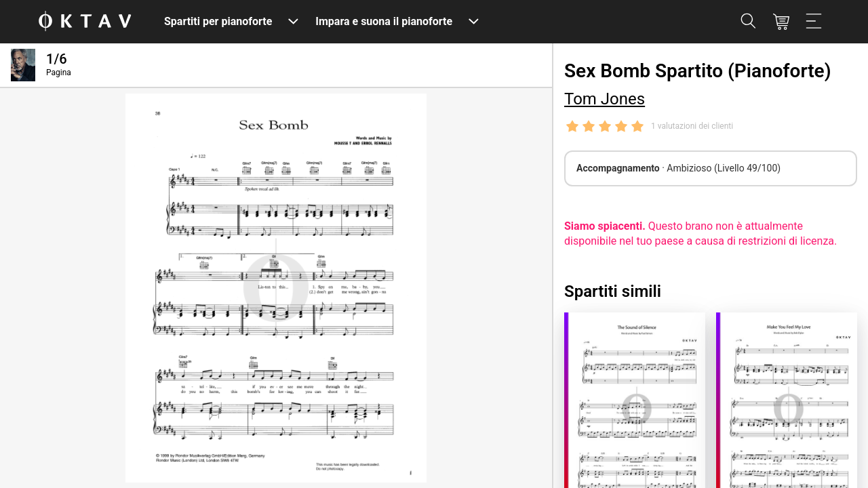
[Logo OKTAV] (85, 22)
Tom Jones (605, 99)
